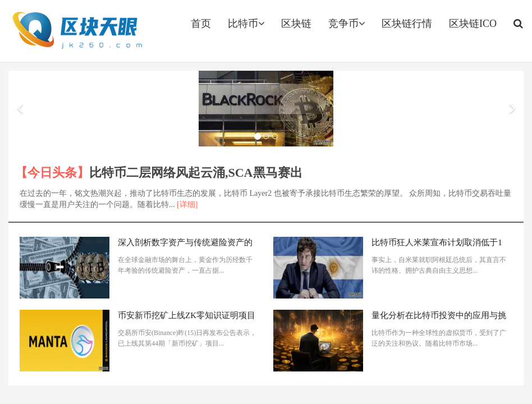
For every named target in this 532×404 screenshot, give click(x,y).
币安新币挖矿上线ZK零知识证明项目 (187, 315)
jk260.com (77, 31)
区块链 (296, 24)
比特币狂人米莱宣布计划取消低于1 (437, 242)
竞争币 (347, 24)
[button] (20, 109)
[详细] (187, 205)
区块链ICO (473, 24)
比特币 (246, 24)
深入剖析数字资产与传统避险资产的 (185, 242)
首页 (201, 24)
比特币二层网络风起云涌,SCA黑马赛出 (196, 173)
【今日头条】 (52, 173)
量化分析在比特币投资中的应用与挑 (439, 315)
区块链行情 (407, 24)
